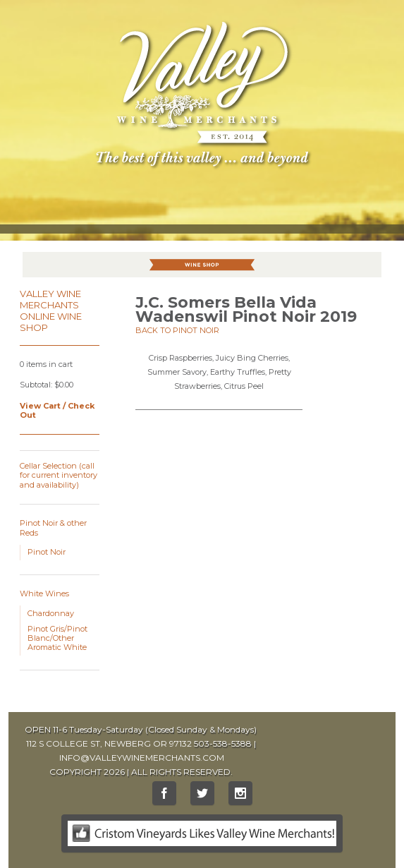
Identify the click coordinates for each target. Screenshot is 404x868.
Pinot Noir (47, 552)
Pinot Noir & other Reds (53, 528)
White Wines (44, 593)
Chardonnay (51, 613)
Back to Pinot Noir (177, 330)
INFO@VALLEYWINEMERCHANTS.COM (142, 758)
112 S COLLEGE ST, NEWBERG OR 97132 (109, 743)
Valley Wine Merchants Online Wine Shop (51, 311)
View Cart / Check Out (57, 410)
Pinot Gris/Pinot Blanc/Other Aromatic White (57, 638)
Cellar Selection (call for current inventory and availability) (59, 475)
